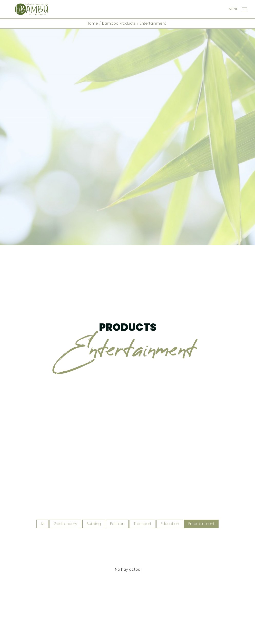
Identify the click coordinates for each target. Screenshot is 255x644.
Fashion (117, 498)
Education (170, 498)
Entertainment (153, 23)
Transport (143, 498)
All (42, 498)
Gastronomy (65, 498)
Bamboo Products (119, 23)
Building (94, 498)
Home (92, 23)
